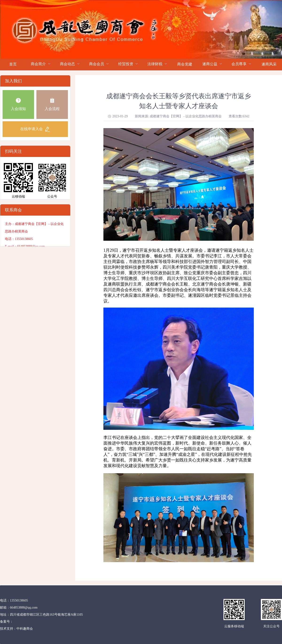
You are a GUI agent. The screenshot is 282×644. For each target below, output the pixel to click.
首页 (13, 64)
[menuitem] (13, 65)
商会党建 (185, 64)
